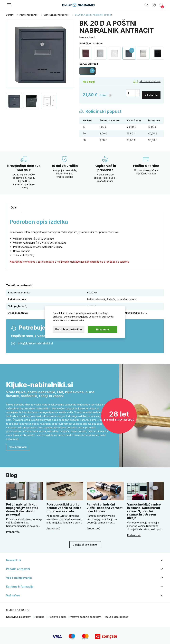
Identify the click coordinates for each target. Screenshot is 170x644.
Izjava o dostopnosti (116, 615)
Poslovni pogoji (57, 615)
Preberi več (13, 530)
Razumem (103, 329)
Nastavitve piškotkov (18, 615)
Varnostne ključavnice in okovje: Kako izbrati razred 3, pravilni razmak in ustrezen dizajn (144, 509)
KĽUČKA (92, 291)
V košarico (151, 93)
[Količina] (131, 93)
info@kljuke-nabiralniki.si (35, 341)
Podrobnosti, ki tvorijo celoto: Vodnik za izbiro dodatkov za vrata (64, 506)
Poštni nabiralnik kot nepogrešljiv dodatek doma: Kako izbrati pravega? (22, 508)
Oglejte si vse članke (85, 543)
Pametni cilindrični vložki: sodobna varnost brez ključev (105, 506)
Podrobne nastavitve (69, 329)
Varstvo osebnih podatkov (85, 615)
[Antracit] (87, 71)
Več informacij (18, 445)
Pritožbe (40, 615)
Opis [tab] (14, 206)
